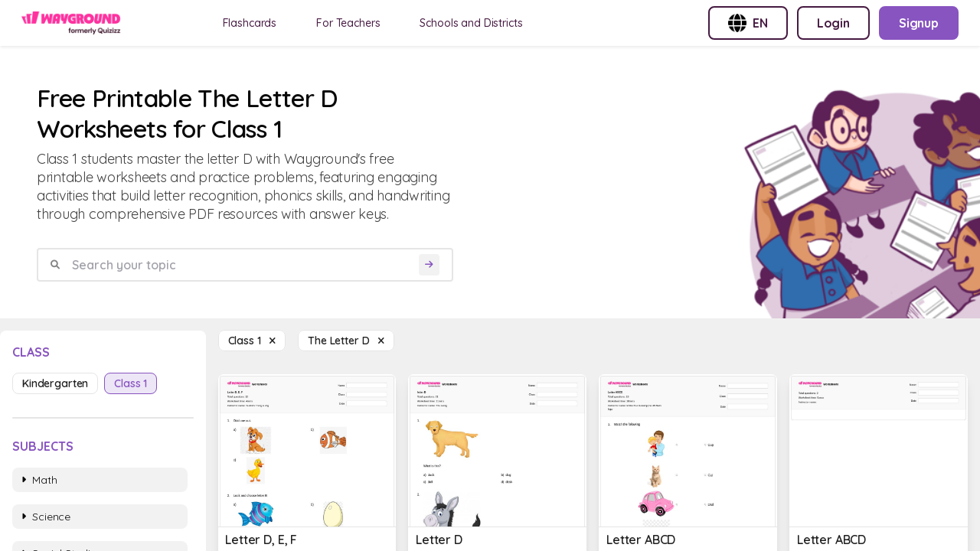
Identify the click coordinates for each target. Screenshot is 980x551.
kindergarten (55, 383)
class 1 (131, 383)
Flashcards (250, 23)
